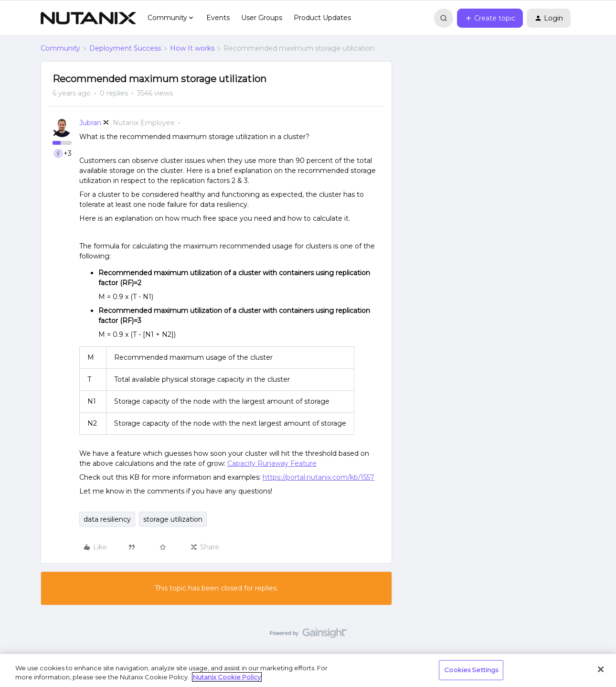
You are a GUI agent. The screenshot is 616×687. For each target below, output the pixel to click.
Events (218, 18)
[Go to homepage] (88, 18)
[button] (490, 18)
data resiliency (107, 519)
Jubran (90, 123)
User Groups (262, 18)
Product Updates (322, 18)
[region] (308, 671)
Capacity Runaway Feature (272, 463)
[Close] (601, 669)
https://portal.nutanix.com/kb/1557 (319, 477)
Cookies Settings (471, 670)
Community (60, 48)
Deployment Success (125, 48)
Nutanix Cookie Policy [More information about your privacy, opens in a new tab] (227, 677)
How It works (192, 48)
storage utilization (173, 519)
